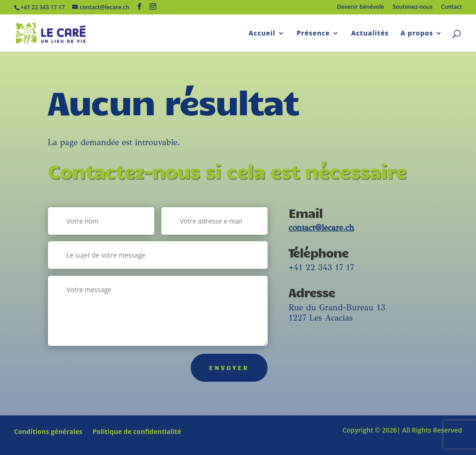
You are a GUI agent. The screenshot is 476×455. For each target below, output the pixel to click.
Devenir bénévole (361, 7)
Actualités (370, 34)
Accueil (262, 34)
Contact (452, 7)
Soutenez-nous (413, 7)
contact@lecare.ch (321, 228)
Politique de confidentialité (137, 432)
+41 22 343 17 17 (321, 267)
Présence (313, 34)
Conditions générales (48, 432)
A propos (417, 34)
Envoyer (229, 368)
